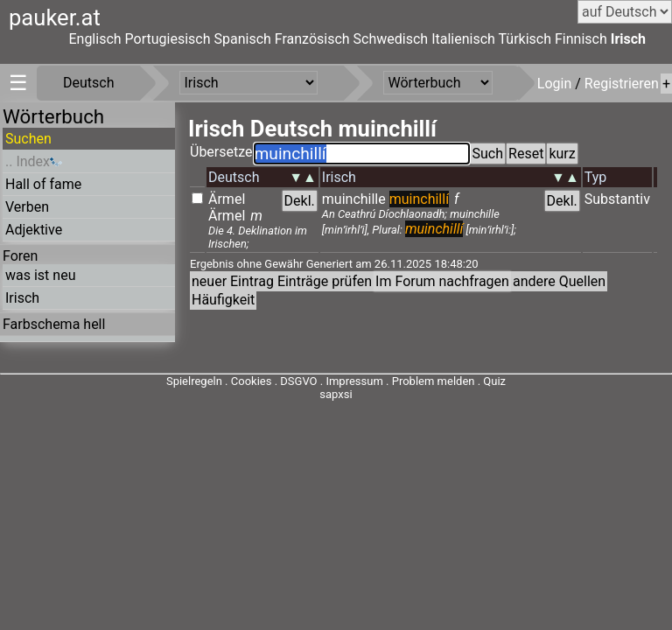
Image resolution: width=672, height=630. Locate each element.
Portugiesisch (168, 39)
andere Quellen (559, 281)
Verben (27, 207)
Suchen (28, 139)
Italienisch (463, 39)
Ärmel (227, 199)
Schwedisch (391, 39)
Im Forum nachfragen (442, 281)
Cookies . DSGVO (274, 381)
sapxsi (336, 394)
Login (556, 84)
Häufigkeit (223, 300)
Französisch (312, 39)
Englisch (94, 39)
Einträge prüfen (325, 281)
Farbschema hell (54, 324)
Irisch (628, 39)
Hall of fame (43, 184)
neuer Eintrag (233, 281)
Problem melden (435, 381)
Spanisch (242, 39)
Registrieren (622, 84)
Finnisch (581, 39)
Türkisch (525, 39)
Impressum (354, 381)
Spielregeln (194, 381)
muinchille (354, 199)
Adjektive (34, 230)
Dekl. (300, 201)
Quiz (494, 381)
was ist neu (40, 275)
